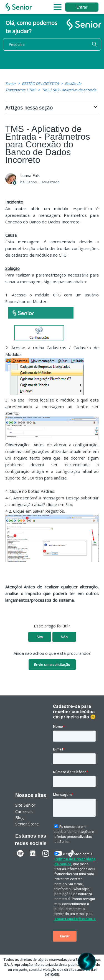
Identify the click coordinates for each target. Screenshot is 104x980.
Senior (11, 84)
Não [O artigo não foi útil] (64, 637)
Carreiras (24, 811)
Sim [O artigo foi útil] (40, 637)
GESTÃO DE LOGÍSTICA (40, 84)
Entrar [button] (82, 7)
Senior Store (27, 824)
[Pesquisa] (52, 44)
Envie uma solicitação (52, 664)
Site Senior (25, 805)
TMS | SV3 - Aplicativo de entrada (69, 90)
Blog (20, 817)
